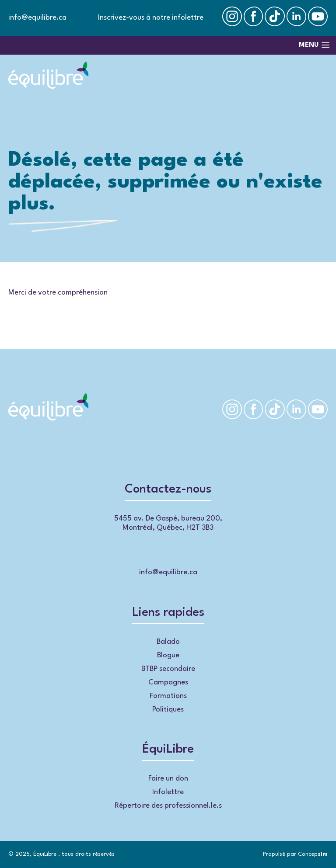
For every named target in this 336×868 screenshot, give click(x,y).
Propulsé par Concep (295, 854)
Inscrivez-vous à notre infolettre (151, 18)
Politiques (168, 710)
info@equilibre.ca (37, 18)
